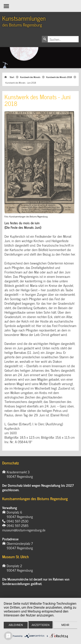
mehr (65, 625)
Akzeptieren (40, 625)
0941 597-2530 (18, 521)
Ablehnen (16, 625)
